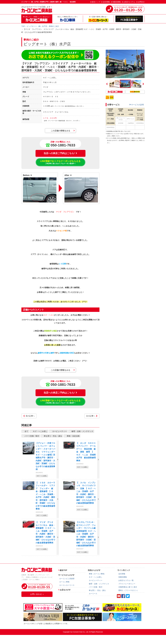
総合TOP (63, 570)
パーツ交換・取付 (32, 436)
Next (143, 84)
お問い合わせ (37, 594)
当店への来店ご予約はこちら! (60, 153)
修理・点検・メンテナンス (82, 431)
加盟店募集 (117, 2)
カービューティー (60, 431)
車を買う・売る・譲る (53, 436)
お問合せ (141, 2)
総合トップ (96, 2)
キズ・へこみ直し (40, 431)
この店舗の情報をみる (60, 131)
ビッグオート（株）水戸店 (37, 26)
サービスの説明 (137, 105)
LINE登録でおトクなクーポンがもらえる (60, 162)
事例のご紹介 (54, 26)
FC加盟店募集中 (129, 19)
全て (26, 431)
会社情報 (106, 2)
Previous (107, 84)
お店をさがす (65, 590)
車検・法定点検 (73, 436)
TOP (23, 26)
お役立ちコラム (129, 2)
